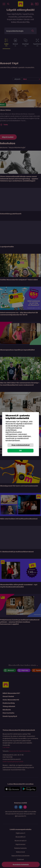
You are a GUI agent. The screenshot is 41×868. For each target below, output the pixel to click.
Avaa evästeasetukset (21, 445)
